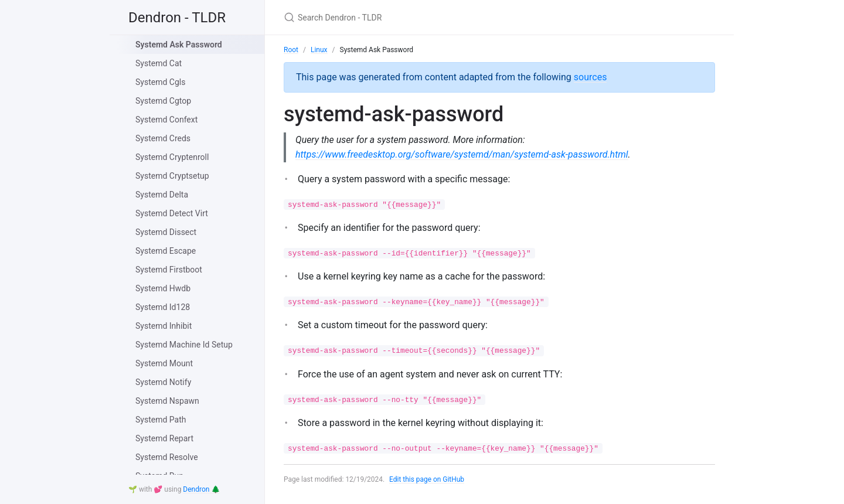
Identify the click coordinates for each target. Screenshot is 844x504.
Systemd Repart (164, 438)
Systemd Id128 (163, 307)
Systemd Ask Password (179, 45)
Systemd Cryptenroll (172, 157)
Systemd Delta (162, 195)
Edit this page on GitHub (427, 479)
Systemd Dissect (166, 232)
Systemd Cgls (160, 82)
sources (591, 77)
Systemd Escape (166, 251)
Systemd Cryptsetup (172, 176)
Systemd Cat (159, 63)
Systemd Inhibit (164, 326)
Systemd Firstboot (169, 270)
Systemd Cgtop (163, 101)
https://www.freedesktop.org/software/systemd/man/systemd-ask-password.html (462, 154)
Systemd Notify (163, 382)
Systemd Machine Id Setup (184, 345)
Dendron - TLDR (177, 18)
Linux (319, 50)
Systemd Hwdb (163, 288)
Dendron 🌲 (201, 489)
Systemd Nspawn (167, 401)
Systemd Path (161, 420)
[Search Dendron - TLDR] (422, 17)
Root (291, 50)
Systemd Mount (164, 363)
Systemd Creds (163, 138)
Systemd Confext (166, 120)
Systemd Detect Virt (172, 213)
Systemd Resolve (167, 457)
